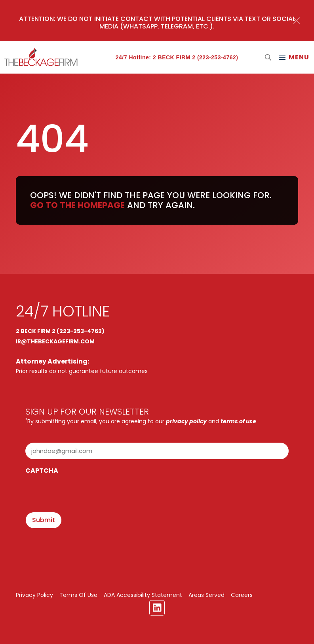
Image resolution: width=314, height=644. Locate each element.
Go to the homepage (77, 205)
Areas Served (206, 595)
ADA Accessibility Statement (143, 595)
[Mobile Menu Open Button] (294, 57)
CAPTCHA (42, 471)
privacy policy (186, 421)
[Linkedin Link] (157, 608)
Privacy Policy (34, 595)
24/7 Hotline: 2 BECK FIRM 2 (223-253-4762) (177, 57)
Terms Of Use (78, 595)
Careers (242, 595)
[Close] (297, 21)
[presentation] (86, 494)
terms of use (238, 421)
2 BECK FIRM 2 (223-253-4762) (60, 331)
